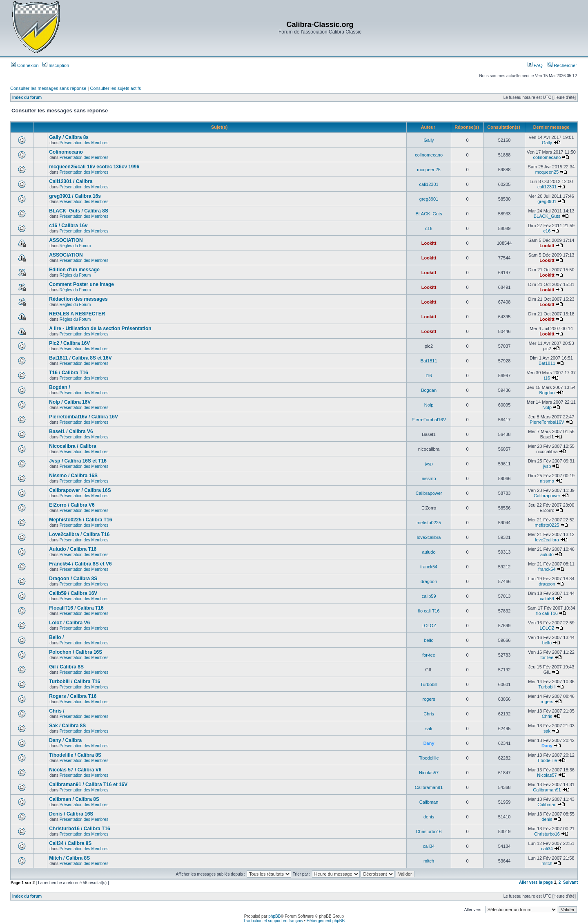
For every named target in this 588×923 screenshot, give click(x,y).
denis (429, 817)
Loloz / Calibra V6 (69, 623)
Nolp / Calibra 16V (70, 402)
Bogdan (429, 390)
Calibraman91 (429, 787)
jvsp (429, 464)
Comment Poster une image (81, 284)
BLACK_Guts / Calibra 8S (79, 211)
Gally (429, 140)
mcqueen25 (429, 170)
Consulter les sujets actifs (115, 88)
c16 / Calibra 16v (68, 226)
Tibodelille (429, 758)
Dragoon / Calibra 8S (73, 579)
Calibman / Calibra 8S (74, 799)
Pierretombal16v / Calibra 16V (84, 417)
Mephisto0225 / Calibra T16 (80, 520)
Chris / (57, 711)
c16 (429, 228)
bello (429, 640)
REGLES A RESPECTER (77, 314)
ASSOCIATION (66, 240)
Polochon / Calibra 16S (76, 652)
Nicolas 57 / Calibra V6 (75, 770)
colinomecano (429, 155)
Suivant (570, 882)
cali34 (429, 846)
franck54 (429, 567)
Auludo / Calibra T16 (73, 549)
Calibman (429, 802)
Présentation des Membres (84, 143)
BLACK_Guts (429, 214)
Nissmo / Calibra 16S (73, 476)
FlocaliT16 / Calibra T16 (76, 608)
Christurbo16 (429, 831)
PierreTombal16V (429, 420)
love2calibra (429, 537)
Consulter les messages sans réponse (48, 88)
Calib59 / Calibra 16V (73, 593)
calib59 (429, 596)
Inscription (56, 65)
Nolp (429, 405)
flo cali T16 (429, 611)
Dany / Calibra (65, 740)
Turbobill (429, 684)
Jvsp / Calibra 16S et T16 (78, 461)
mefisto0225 (429, 523)
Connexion (25, 65)
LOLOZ (429, 626)
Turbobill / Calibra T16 (75, 682)
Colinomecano (66, 152)
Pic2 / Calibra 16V (69, 343)
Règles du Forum (75, 246)
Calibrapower (429, 493)
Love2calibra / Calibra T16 (79, 534)
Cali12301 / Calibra (71, 181)
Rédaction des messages (78, 299)
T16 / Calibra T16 (68, 373)
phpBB (274, 916)
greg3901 (429, 199)
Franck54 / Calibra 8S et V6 (80, 564)
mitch (429, 861)
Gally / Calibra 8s (69, 137)
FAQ (535, 65)
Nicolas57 (429, 773)
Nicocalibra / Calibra (72, 446)
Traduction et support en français (273, 921)
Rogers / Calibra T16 (73, 696)
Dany (429, 743)
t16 (429, 375)
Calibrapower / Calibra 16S (80, 490)
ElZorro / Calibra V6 (72, 505)
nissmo (429, 478)
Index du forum (27, 97)
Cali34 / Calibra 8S (70, 843)
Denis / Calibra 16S (71, 814)
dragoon (429, 581)
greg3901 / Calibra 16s (75, 196)
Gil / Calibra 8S (66, 667)
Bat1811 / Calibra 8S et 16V (80, 358)
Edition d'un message (74, 270)
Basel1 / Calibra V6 (71, 431)
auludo (429, 552)
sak (429, 729)
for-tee (429, 655)
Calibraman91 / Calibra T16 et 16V (88, 784)
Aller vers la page (537, 882)
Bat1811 (429, 361)
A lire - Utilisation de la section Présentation (100, 329)
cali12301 (429, 184)
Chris (429, 714)
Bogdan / (59, 387)
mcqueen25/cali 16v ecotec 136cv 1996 (94, 167)
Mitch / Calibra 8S (69, 858)
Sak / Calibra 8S (67, 726)
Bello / (56, 637)
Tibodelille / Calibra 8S (75, 755)
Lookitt (429, 243)
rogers (429, 699)
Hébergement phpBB (326, 921)
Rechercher (562, 65)
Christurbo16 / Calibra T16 (79, 829)
